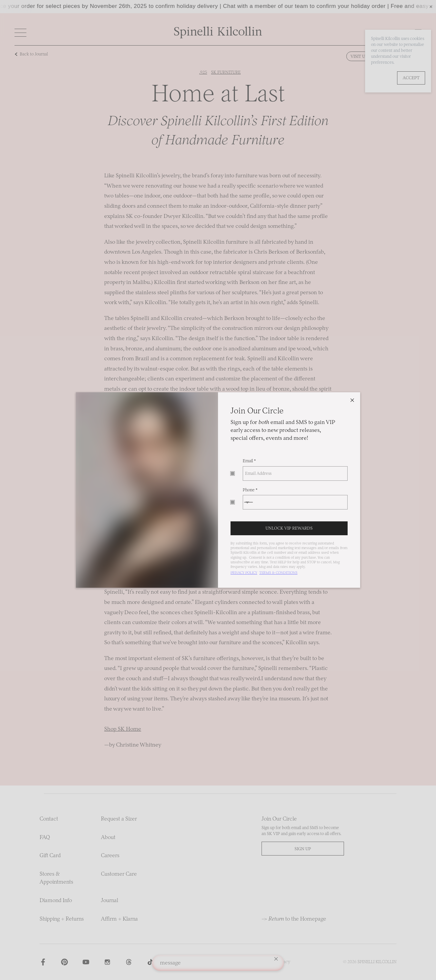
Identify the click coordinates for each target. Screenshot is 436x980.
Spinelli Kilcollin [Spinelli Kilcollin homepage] (377, 962)
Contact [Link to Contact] (49, 819)
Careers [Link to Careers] (110, 855)
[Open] (20, 33)
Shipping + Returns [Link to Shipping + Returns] (62, 919)
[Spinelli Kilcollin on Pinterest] (64, 962)
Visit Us (359, 56)
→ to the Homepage (294, 919)
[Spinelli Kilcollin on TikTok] (150, 962)
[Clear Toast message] (276, 960)
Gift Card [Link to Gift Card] (50, 855)
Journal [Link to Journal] (109, 900)
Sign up (303, 849)
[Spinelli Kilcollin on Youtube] (86, 962)
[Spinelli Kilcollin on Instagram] (107, 962)
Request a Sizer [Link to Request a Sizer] (119, 819)
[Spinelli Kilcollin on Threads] (129, 962)
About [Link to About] (108, 837)
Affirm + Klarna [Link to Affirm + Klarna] (119, 919)
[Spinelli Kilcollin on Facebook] (43, 962)
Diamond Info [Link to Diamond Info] (56, 900)
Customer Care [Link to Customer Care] (119, 874)
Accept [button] (411, 78)
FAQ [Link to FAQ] (45, 837)
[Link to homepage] (218, 36)
